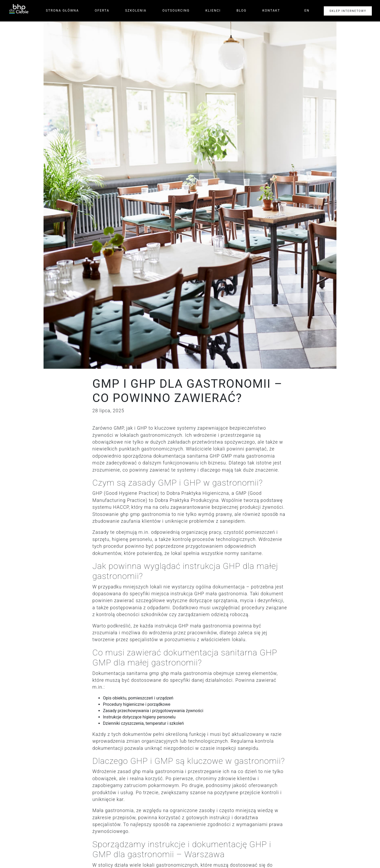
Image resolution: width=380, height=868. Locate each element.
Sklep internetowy (348, 11)
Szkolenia (136, 11)
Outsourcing (176, 11)
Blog (241, 11)
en (307, 11)
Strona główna (62, 11)
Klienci (213, 11)
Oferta (102, 11)
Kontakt (271, 11)
